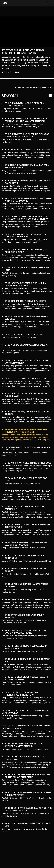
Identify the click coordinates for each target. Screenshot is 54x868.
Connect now (46, 87)
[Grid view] (51, 96)
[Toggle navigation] (50, 3)
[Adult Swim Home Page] (9, 3)
